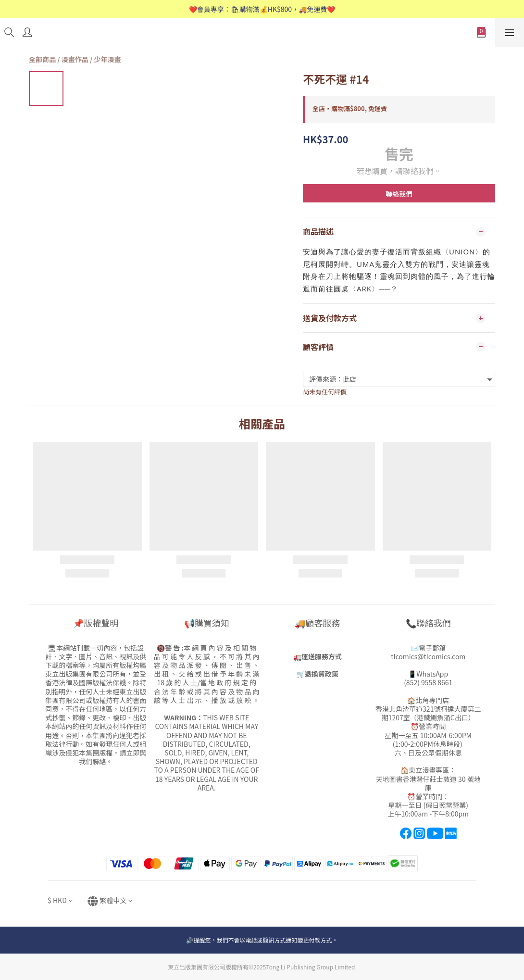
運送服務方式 (322, 656)
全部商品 (42, 59)
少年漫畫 (108, 59)
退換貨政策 (322, 674)
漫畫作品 (75, 59)
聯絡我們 (399, 194)
